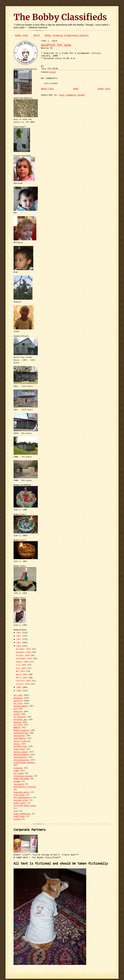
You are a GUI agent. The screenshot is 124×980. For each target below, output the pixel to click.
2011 (19, 643)
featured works (21, 792)
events (17, 714)
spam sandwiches (22, 814)
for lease (19, 773)
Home (76, 89)
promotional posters (24, 763)
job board (19, 784)
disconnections (21, 760)
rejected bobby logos (25, 806)
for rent (18, 703)
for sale (18, 695)
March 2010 (22, 678)
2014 (19, 633)
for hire (18, 725)
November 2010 (24, 652)
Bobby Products (21, 730)
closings (18, 768)
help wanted (20, 738)
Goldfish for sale (56, 45)
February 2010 (24, 681)
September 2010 (24, 659)
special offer (21, 800)
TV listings (20, 717)
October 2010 (23, 656)
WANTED (17, 728)
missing (18, 722)
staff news (19, 816)
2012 (19, 639)
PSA (15, 709)
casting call (20, 746)
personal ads (20, 720)
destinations (20, 757)
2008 (19, 691)
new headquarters (23, 798)
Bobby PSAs (22, 36)
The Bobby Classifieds (60, 17)
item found (19, 749)
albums (17, 781)
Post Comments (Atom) (72, 95)
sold (16, 811)
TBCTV (36, 36)
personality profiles (25, 787)
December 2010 (24, 649)
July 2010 (21, 665)
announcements (21, 706)
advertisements (21, 755)
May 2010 (21, 671)
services (18, 701)
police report (21, 752)
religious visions (23, 776)
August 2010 (23, 662)
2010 (19, 646)
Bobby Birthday (21, 779)
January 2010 (23, 684)
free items (19, 795)
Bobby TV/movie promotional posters (67, 36)
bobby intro (20, 803)
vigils (17, 819)
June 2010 (21, 668)
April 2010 (22, 675)
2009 (19, 687)
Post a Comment (51, 83)
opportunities (21, 733)
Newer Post (47, 89)
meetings (18, 698)
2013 (19, 636)
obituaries (19, 736)
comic (16, 771)
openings (18, 712)
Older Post (104, 89)
